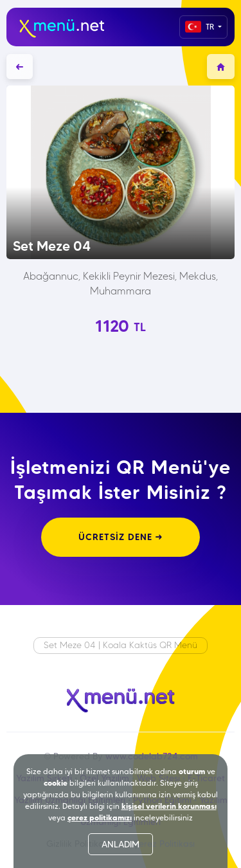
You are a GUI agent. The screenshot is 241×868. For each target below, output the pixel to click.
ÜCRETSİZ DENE (121, 537)
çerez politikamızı (100, 818)
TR (201, 27)
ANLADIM (121, 844)
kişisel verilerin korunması (169, 806)
